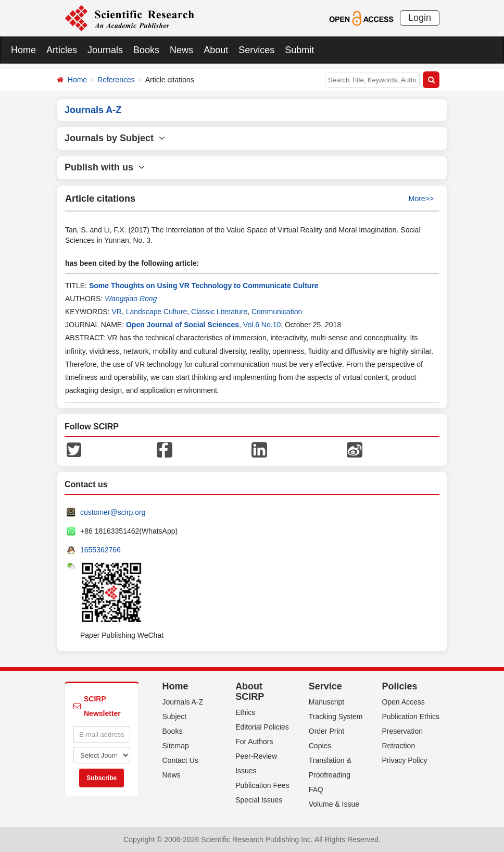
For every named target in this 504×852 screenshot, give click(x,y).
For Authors (254, 742)
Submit (299, 50)
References (116, 80)
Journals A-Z (183, 702)
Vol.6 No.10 (262, 325)
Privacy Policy (404, 760)
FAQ (316, 789)
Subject (175, 717)
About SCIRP (250, 692)
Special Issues (259, 800)
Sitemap (176, 746)
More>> (421, 199)
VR (116, 312)
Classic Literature (219, 312)
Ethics (245, 712)
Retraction (398, 746)
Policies (399, 686)
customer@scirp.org (113, 512)
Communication (277, 312)
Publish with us (105, 167)
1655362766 (100, 550)
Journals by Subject (115, 138)
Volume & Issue (334, 804)
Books (146, 50)
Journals (105, 50)
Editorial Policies (262, 727)
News (181, 50)
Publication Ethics (411, 717)
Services (256, 50)
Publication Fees (262, 785)
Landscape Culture (157, 312)
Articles (62, 50)
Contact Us (180, 760)
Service (325, 686)
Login (420, 18)
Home (23, 50)
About (216, 50)
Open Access (403, 702)
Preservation (402, 731)
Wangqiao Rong (131, 299)
